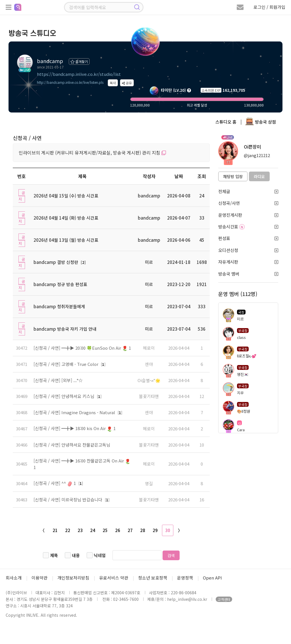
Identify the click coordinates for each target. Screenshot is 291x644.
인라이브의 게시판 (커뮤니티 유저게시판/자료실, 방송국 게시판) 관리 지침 (92, 153)
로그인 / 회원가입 (269, 7)
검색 (171, 555)
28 (143, 530)
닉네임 (100, 555)
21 (55, 530)
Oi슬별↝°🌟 (149, 380)
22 (68, 530)
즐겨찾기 (79, 62)
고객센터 (224, 599)
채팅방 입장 (233, 176)
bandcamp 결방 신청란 (56, 262)
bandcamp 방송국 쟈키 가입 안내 (65, 329)
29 (155, 530)
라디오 (259, 176)
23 (80, 530)
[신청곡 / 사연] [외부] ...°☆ (58, 380)
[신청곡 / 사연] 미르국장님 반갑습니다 (68, 500)
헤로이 (149, 348)
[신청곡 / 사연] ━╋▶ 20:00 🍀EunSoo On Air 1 (82, 348)
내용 (76, 555)
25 (105, 530)
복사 (113, 83)
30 (168, 530)
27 (130, 530)
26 (118, 530)
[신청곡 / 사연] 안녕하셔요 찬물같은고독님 (72, 445)
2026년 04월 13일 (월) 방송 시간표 (66, 240)
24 (93, 530)
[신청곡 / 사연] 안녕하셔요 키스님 (65, 396)
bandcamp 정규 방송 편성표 (60, 284)
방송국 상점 (261, 122)
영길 (149, 483)
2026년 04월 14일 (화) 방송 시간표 (66, 218)
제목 (54, 555)
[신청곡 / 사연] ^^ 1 (55, 483)
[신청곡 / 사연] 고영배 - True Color (66, 364)
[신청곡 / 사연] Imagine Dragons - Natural (75, 412)
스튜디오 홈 (226, 122)
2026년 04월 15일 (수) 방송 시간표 (66, 196)
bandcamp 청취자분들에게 (59, 306)
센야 (149, 364)
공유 (127, 83)
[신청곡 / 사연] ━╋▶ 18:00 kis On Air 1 (75, 428)
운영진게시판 (248, 215)
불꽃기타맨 (149, 396)
